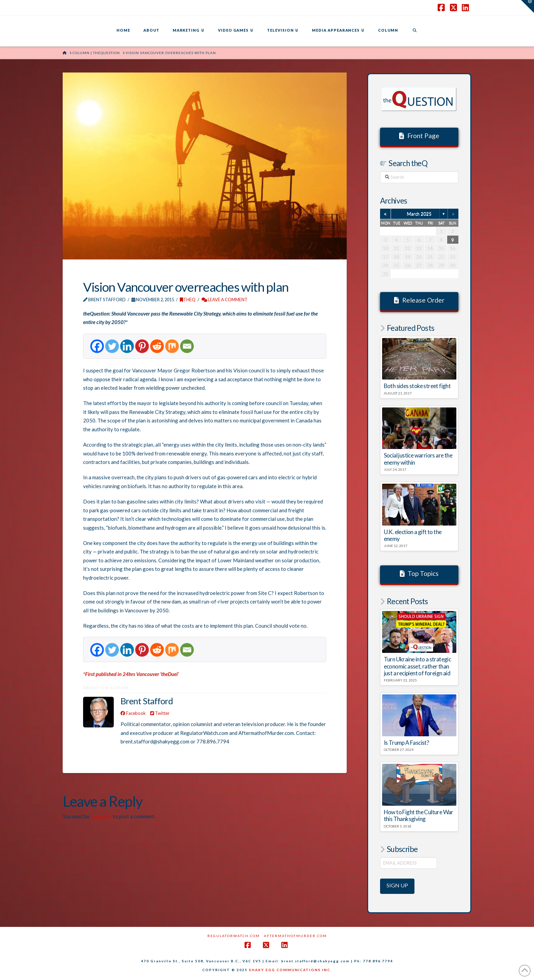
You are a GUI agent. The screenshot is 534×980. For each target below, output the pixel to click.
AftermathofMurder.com (295, 936)
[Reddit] (157, 346)
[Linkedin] (127, 346)
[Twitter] (112, 346)
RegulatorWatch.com (234, 936)
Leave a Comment (225, 300)
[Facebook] (97, 346)
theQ (188, 300)
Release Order (419, 300)
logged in (101, 816)
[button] (528, 6)
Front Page (419, 136)
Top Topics (419, 573)
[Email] (187, 346)
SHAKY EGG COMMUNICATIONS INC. (290, 970)
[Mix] (172, 346)
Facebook (133, 713)
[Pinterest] (142, 346)
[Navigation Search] (414, 31)
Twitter (160, 713)
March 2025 (419, 214)
